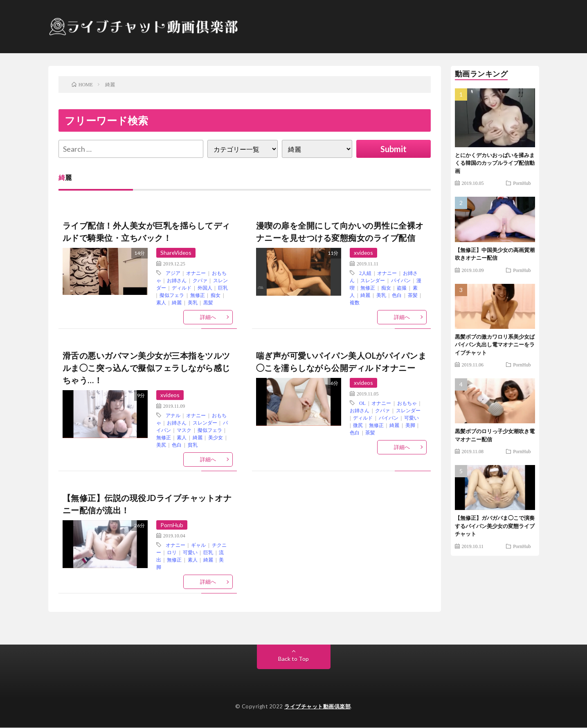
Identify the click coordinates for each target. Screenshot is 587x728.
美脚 (410, 425)
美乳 (193, 302)
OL (362, 403)
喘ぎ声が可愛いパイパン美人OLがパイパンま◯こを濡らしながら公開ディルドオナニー (341, 362)
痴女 (216, 295)
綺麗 (177, 302)
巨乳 (223, 288)
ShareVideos (177, 253)
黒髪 (208, 302)
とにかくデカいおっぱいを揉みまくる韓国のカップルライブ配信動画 (495, 163)
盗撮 (402, 288)
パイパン (401, 280)
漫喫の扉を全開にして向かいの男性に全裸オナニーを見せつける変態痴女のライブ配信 (340, 231)
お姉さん (177, 280)
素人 (161, 302)
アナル (173, 415)
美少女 (216, 437)
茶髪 (413, 295)
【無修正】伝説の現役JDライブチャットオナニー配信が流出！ (147, 504)
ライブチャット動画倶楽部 (317, 707)
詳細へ (208, 317)
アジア (173, 273)
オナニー (196, 273)
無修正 (198, 295)
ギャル (198, 545)
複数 (355, 302)
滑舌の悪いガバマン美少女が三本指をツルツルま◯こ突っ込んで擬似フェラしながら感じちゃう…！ (146, 368)
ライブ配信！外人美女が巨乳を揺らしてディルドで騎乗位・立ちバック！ (146, 231)
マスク (184, 430)
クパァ (200, 280)
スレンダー (373, 280)
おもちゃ (407, 403)
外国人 (205, 288)
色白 (397, 295)
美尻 (161, 445)
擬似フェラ (172, 295)
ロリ (172, 553)
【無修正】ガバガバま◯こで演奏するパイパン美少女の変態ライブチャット (495, 526)
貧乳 (193, 445)
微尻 (358, 425)
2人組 (365, 273)
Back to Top (293, 659)
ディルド (182, 288)
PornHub (172, 525)
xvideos (364, 253)
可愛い (412, 418)
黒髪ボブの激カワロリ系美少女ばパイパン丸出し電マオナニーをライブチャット (495, 345)
